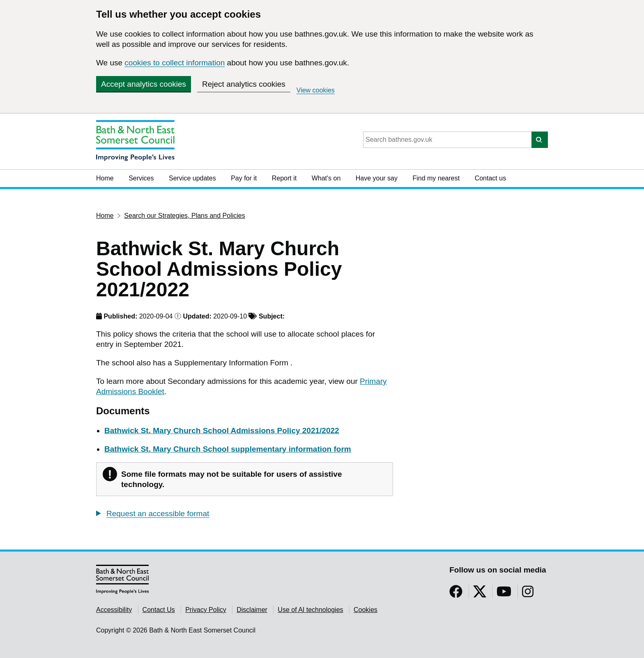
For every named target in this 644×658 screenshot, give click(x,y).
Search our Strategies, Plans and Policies (184, 216)
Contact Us (159, 610)
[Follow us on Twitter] (480, 594)
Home (105, 178)
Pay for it (244, 178)
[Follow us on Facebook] (456, 594)
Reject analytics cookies (244, 84)
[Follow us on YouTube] (504, 594)
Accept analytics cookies (144, 84)
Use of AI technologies (310, 610)
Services (141, 178)
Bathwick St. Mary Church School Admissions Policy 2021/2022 (222, 431)
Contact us (490, 178)
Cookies (366, 610)
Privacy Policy (206, 610)
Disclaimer (252, 610)
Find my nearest (436, 178)
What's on (326, 178)
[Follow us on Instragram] (528, 594)
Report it (284, 178)
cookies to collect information (175, 63)
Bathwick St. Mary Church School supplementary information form (228, 449)
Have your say (377, 178)
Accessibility (114, 610)
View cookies (316, 90)
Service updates (192, 178)
